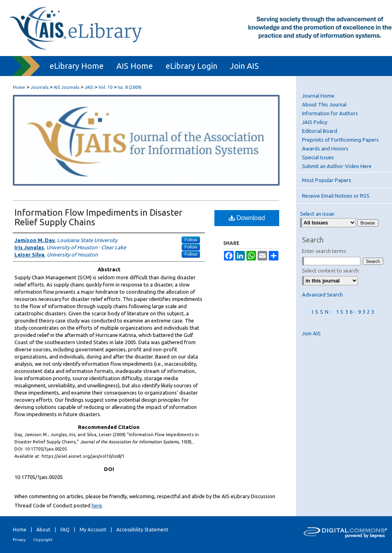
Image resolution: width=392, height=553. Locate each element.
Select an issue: (318, 214)
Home (19, 87)
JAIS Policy (315, 122)
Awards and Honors (325, 148)
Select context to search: (331, 270)
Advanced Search (322, 295)
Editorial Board (320, 131)
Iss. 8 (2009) (130, 87)
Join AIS (311, 333)
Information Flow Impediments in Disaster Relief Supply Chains (98, 217)
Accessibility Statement (142, 530)
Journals (39, 87)
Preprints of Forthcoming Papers (340, 140)
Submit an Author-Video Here (337, 166)
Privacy (19, 540)
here (97, 505)
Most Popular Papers (327, 180)
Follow (191, 240)
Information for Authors (330, 113)
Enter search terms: (324, 251)
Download (247, 218)
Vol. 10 (105, 87)
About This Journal (324, 104)
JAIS (89, 87)
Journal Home (318, 96)
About (43, 530)
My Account (93, 530)
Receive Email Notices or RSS (336, 196)
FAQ (65, 530)
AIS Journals (66, 87)
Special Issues (318, 157)
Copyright (43, 540)
